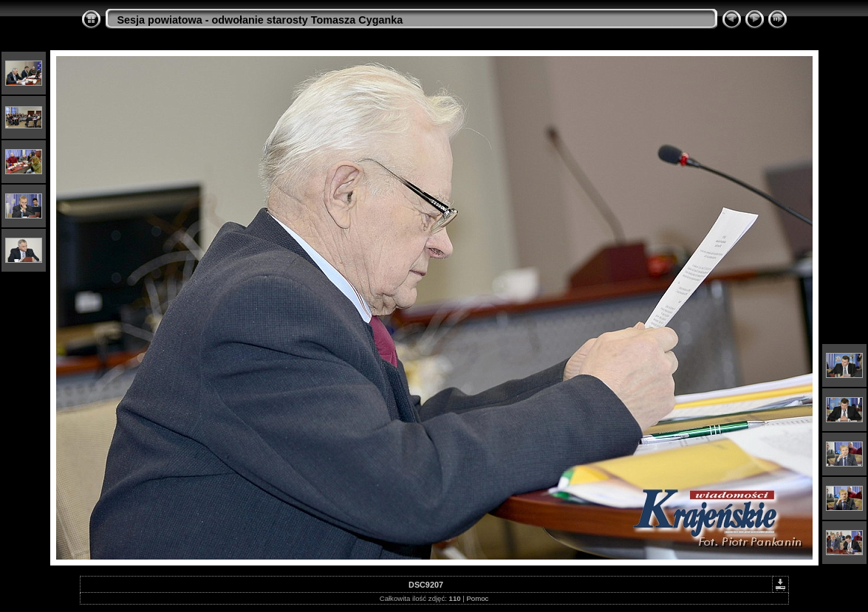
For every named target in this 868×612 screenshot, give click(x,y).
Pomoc (477, 598)
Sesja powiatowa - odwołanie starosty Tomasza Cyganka (260, 20)
